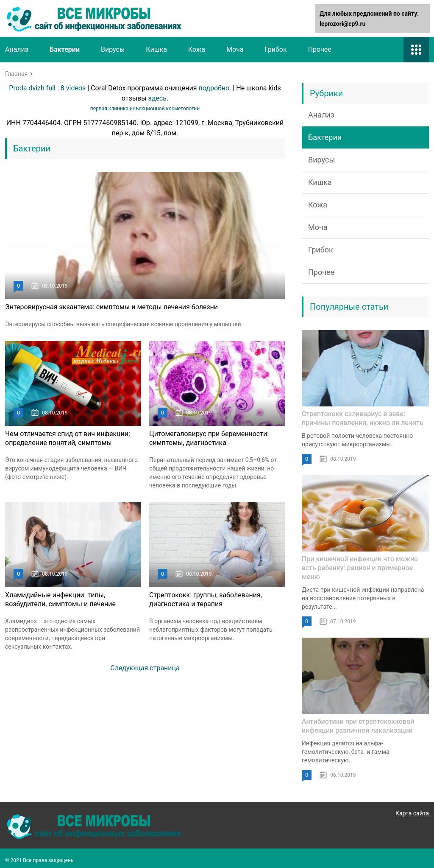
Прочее (320, 49)
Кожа (197, 49)
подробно (214, 88)
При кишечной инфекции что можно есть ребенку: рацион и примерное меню (360, 568)
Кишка (156, 49)
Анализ (17, 49)
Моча (235, 49)
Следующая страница (145, 668)
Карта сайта (412, 813)
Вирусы (113, 49)
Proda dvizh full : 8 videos (47, 88)
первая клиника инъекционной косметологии (145, 109)
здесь (157, 98)
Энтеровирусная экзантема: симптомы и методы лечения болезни (111, 307)
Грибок (275, 49)
